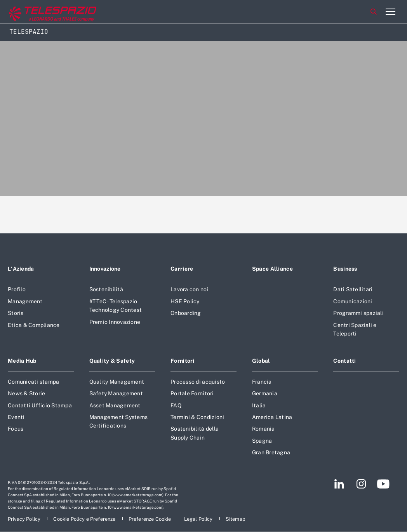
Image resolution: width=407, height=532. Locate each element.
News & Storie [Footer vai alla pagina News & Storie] (26, 393)
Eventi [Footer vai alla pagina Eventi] (16, 417)
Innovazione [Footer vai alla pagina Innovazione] (105, 269)
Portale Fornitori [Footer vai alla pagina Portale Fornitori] (192, 393)
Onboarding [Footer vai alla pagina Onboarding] (186, 313)
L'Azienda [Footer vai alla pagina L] (21, 269)
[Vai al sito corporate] (38, 12)
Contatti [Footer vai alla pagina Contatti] (344, 361)
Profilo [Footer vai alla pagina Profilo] (17, 289)
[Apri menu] (390, 12)
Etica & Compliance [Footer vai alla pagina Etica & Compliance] (34, 325)
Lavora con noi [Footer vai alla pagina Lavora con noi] (190, 289)
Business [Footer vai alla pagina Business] (345, 269)
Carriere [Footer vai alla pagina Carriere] (182, 269)
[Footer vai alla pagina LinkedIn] (339, 484)
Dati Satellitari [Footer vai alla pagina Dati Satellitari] (353, 289)
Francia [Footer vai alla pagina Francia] (262, 382)
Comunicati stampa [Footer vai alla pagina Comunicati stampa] (33, 382)
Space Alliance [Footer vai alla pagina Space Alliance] (272, 269)
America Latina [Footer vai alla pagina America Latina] (272, 417)
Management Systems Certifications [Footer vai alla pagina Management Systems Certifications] (119, 421)
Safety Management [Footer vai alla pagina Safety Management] (116, 393)
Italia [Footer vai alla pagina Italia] (259, 405)
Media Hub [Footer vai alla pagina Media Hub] (22, 361)
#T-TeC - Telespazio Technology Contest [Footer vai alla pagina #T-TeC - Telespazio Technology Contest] (116, 306)
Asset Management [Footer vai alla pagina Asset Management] (115, 405)
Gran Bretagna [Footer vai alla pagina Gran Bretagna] (271, 452)
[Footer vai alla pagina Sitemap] (236, 519)
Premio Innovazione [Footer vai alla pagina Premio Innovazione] (115, 322)
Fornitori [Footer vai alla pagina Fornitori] (183, 361)
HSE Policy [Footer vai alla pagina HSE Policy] (185, 301)
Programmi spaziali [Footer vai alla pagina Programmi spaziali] (358, 313)
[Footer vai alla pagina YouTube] (383, 484)
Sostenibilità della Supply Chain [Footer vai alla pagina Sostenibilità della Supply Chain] (195, 433)
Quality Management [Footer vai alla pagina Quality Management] (117, 382)
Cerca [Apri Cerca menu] (374, 12)
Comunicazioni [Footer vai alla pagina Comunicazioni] (353, 301)
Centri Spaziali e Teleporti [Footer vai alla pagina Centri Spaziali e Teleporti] (355, 329)
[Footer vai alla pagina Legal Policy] (199, 519)
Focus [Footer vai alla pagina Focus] (16, 429)
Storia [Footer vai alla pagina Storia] (16, 313)
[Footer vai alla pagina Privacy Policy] (25, 519)
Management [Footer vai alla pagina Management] (25, 301)
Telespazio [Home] (29, 32)
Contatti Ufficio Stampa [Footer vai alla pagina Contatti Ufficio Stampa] (40, 405)
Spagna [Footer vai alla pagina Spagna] (262, 441)
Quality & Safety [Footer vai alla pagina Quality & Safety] (112, 361)
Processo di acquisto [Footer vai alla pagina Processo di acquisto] (198, 382)
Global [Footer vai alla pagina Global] (261, 361)
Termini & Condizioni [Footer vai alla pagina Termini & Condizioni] (197, 417)
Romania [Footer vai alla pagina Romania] (264, 429)
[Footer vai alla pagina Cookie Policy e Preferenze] (85, 519)
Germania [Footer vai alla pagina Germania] (265, 393)
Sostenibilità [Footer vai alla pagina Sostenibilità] (106, 289)
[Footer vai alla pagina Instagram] (361, 484)
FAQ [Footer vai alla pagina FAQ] (176, 405)
